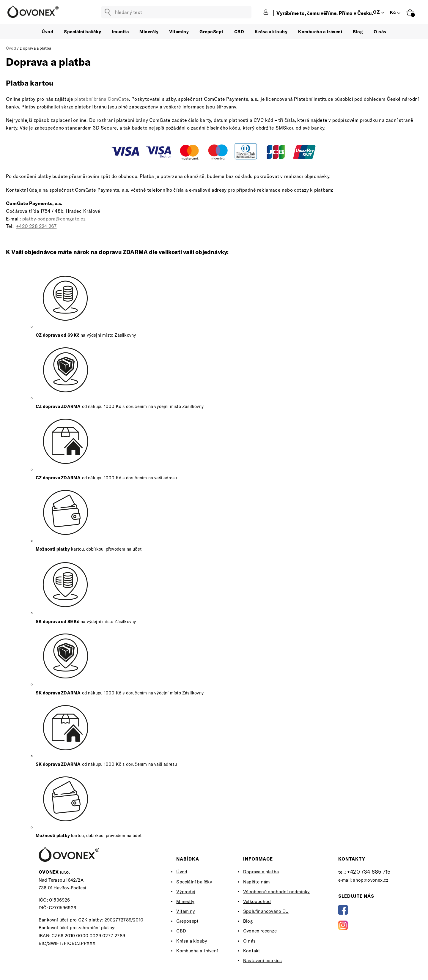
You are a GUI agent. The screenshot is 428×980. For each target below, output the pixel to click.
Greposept (187, 921)
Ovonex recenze (260, 931)
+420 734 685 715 (369, 872)
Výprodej (186, 892)
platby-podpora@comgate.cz (54, 219)
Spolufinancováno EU (266, 911)
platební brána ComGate (102, 99)
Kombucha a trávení (197, 951)
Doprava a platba (261, 872)
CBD (181, 931)
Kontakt (252, 951)
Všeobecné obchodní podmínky (276, 892)
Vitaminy (186, 911)
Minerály (185, 901)
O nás (249, 941)
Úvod (182, 872)
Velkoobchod (257, 901)
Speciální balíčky (194, 882)
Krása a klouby (192, 941)
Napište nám (256, 882)
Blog (248, 921)
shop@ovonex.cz (370, 880)
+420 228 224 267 (36, 226)
